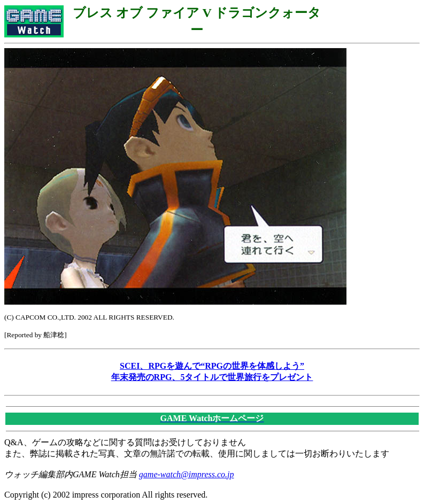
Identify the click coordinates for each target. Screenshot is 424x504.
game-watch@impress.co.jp (187, 474)
